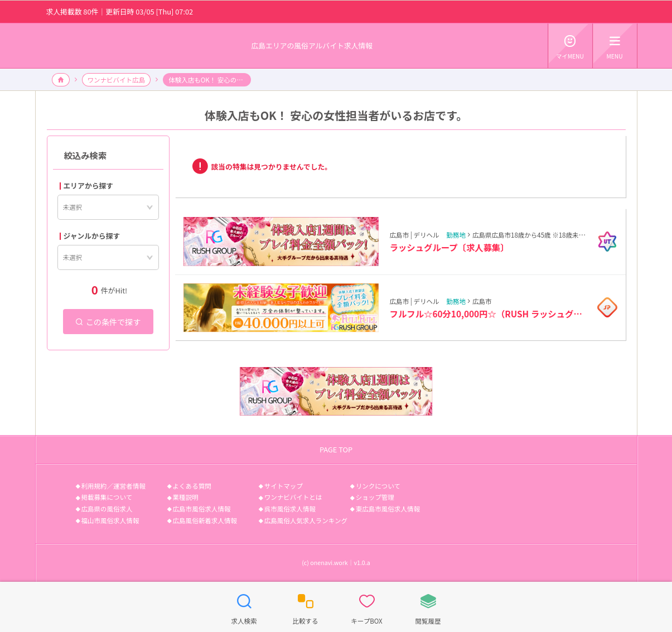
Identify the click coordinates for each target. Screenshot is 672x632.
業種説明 (186, 497)
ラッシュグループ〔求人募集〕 (449, 247)
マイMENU (570, 45)
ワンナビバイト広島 (117, 80)
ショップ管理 (375, 497)
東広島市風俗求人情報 (388, 509)
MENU (615, 45)
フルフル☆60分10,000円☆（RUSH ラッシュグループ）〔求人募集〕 (489, 313)
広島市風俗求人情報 (202, 509)
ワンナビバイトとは (293, 497)
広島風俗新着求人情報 (205, 520)
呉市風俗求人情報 (290, 509)
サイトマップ (284, 486)
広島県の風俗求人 (107, 509)
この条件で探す (108, 322)
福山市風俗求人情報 (110, 520)
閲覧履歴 (428, 606)
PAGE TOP (336, 449)
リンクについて (378, 486)
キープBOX (366, 606)
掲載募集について (107, 497)
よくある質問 (192, 486)
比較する (305, 606)
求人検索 (244, 606)
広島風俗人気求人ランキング (306, 520)
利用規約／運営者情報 (113, 486)
